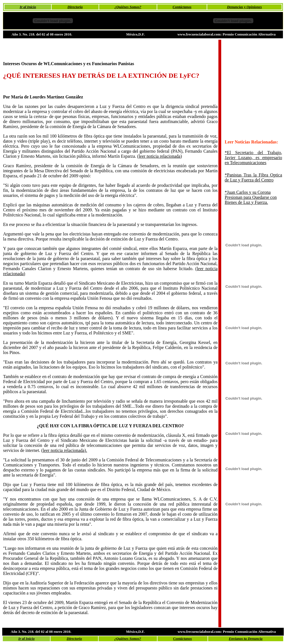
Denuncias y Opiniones (245, 7)
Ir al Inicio (28, 7)
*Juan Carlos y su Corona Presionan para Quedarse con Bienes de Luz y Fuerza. (251, 197)
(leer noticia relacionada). (64, 450)
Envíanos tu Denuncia (246, 639)
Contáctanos (182, 7)
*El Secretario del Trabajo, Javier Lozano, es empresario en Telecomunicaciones (253, 158)
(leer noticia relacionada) (159, 156)
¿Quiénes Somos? (128, 7)
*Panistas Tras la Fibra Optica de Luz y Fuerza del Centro (253, 177)
